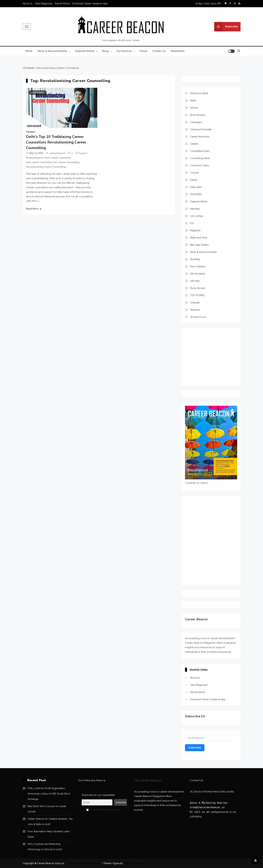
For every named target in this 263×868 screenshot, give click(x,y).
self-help (195, 281)
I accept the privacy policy (104, 810)
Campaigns (196, 122)
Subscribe (226, 27)
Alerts (193, 101)
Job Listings (197, 216)
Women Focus (198, 317)
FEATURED (196, 194)
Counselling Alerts (200, 158)
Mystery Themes (133, 863)
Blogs (106, 51)
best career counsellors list (42, 162)
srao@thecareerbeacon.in (207, 807)
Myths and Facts (199, 238)
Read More (32, 209)
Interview (195, 209)
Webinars (195, 310)
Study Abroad (198, 288)
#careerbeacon (35, 158)
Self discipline (198, 274)
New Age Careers (200, 245)
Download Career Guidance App (90, 4)
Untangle (195, 303)
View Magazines (44, 4)
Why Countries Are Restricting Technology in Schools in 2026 (45, 847)
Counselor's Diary (200, 165)
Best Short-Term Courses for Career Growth (47, 809)
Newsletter (178, 51)
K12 (192, 223)
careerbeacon (58, 153)
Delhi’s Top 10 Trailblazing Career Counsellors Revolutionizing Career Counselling (56, 142)
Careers (31, 132)
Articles (194, 108)
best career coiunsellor (58, 158)
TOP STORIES (197, 295)
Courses (195, 173)
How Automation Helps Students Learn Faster (49, 834)
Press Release (198, 266)
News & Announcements (52, 51)
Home (29, 51)
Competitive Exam (200, 151)
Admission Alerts (199, 93)
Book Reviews (198, 115)
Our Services (124, 51)
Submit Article (62, 4)
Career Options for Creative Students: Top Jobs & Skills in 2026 (50, 822)
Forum (143, 51)
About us (28, 4)
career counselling (69, 162)
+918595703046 (219, 812)
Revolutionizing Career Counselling (46, 167)
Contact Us (159, 51)
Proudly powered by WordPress (83, 863)
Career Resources (200, 137)
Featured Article (85, 51)
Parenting (195, 259)
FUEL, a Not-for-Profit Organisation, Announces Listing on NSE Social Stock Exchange (49, 794)
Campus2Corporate (201, 129)
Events (194, 180)
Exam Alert (196, 187)
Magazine (195, 230)
